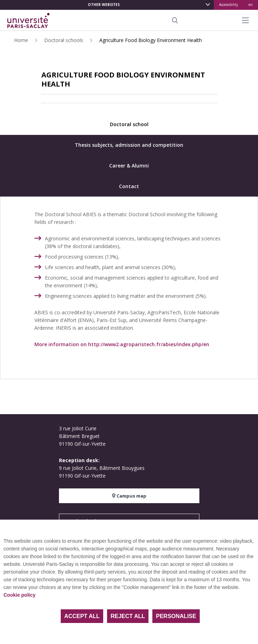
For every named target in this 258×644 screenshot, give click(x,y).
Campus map (129, 496)
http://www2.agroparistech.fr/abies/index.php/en (149, 344)
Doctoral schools (64, 40)
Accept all (82, 616)
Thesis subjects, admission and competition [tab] (129, 145)
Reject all (128, 616)
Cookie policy (19, 595)
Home (21, 40)
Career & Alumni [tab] (129, 166)
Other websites (104, 5)
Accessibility (229, 5)
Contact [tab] (129, 186)
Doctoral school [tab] (129, 124)
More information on (61, 344)
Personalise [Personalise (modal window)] (176, 616)
